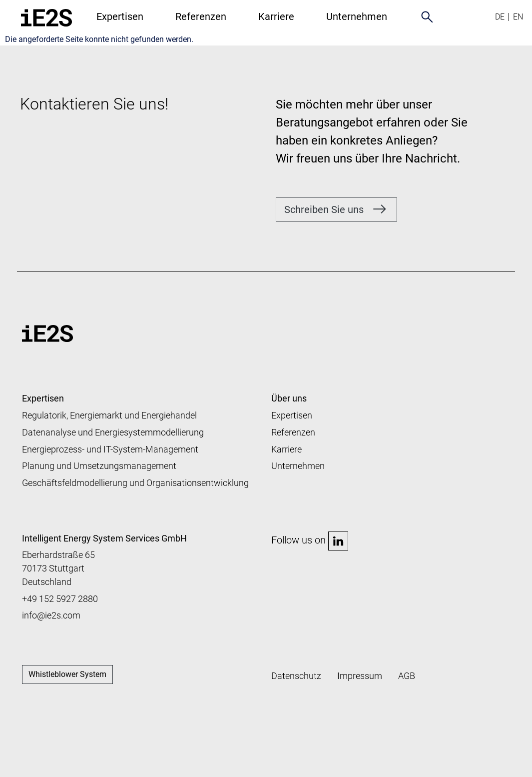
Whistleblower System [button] (67, 674)
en (518, 17)
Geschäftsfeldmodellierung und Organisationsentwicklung (135, 483)
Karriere (276, 16)
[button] (336, 209)
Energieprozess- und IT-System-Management (110, 449)
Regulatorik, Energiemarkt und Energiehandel (109, 415)
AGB (407, 676)
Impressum (360, 676)
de (500, 17)
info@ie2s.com (51, 615)
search (427, 17)
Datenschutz (296, 676)
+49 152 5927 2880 (60, 599)
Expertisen (120, 16)
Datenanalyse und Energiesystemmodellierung (113, 432)
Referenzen (201, 16)
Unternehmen (298, 466)
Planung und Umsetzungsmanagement (99, 466)
